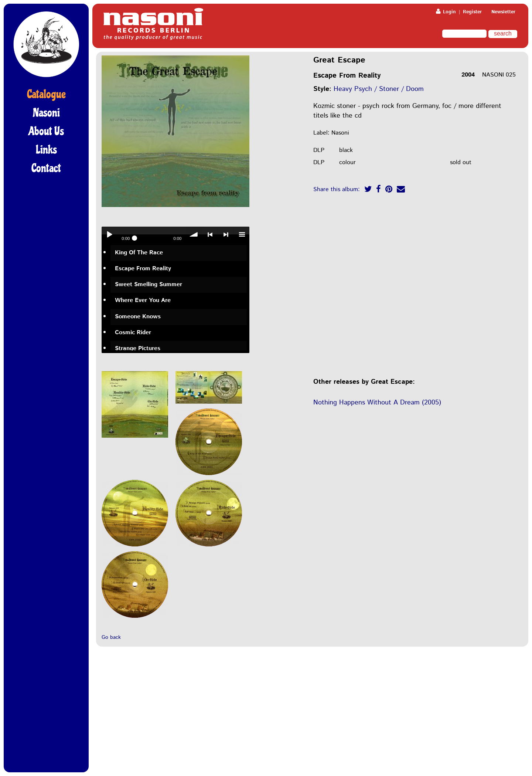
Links (46, 150)
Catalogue (46, 94)
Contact (46, 168)
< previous (210, 234)
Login (446, 12)
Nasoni (46, 113)
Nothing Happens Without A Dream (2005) (377, 403)
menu (242, 234)
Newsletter (503, 12)
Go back (111, 637)
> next (226, 234)
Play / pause (109, 234)
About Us (46, 131)
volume (194, 234)
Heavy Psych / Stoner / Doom (379, 89)
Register (472, 12)
